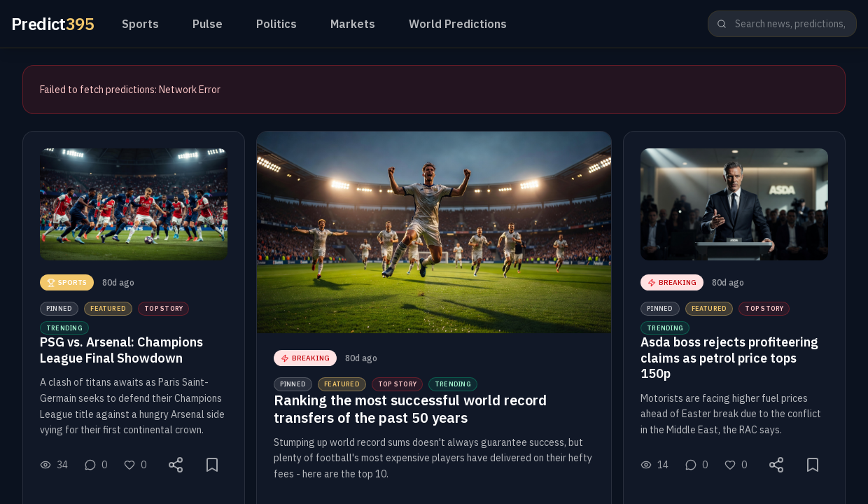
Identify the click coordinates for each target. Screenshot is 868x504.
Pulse (208, 24)
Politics (276, 24)
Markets (353, 24)
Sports (140, 24)
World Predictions (458, 24)
